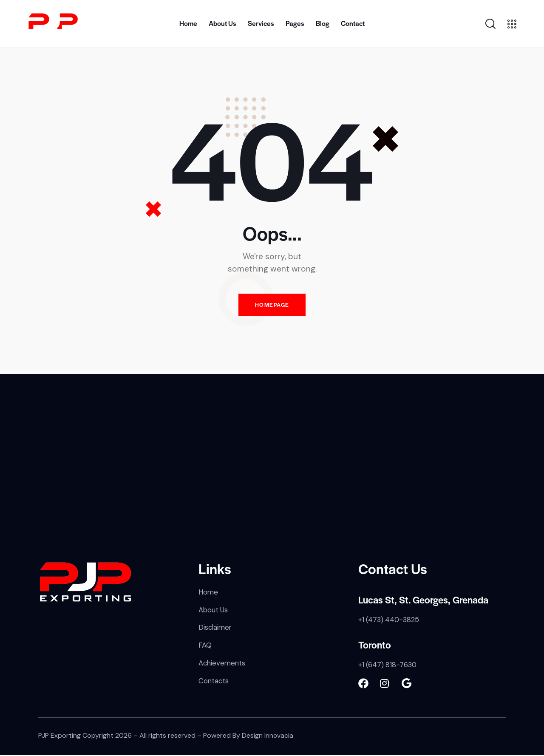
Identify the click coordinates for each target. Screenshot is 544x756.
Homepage (272, 306)
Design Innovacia (268, 737)
